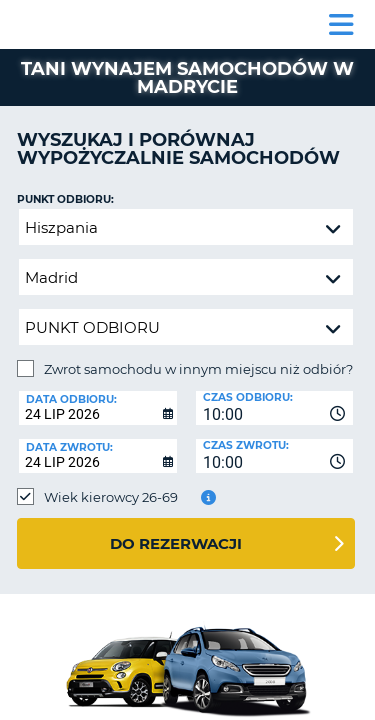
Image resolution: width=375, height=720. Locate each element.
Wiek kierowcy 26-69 (111, 497)
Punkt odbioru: (65, 199)
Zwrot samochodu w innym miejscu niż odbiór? (198, 369)
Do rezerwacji (176, 543)
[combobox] (275, 408)
